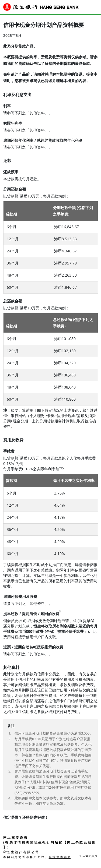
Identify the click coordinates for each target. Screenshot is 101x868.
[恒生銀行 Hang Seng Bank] (41, 7)
